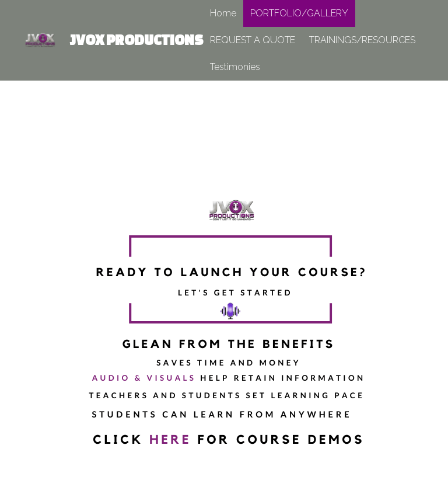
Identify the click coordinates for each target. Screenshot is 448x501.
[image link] (39, 39)
